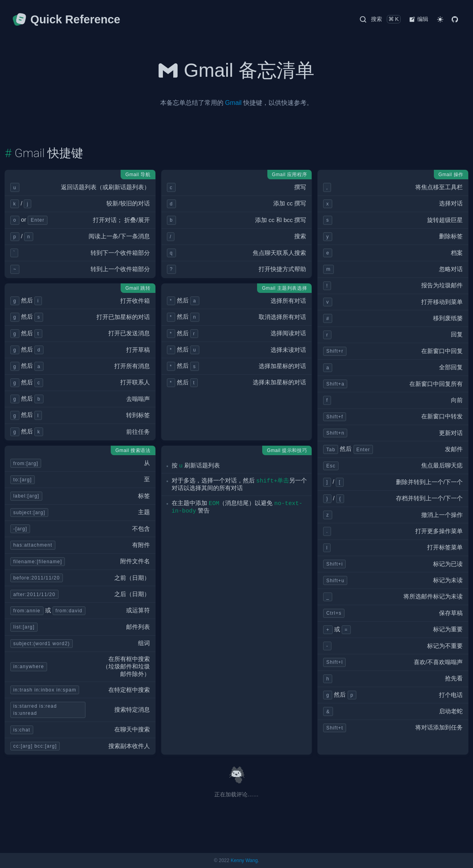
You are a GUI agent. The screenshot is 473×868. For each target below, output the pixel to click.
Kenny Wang (244, 860)
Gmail (233, 103)
